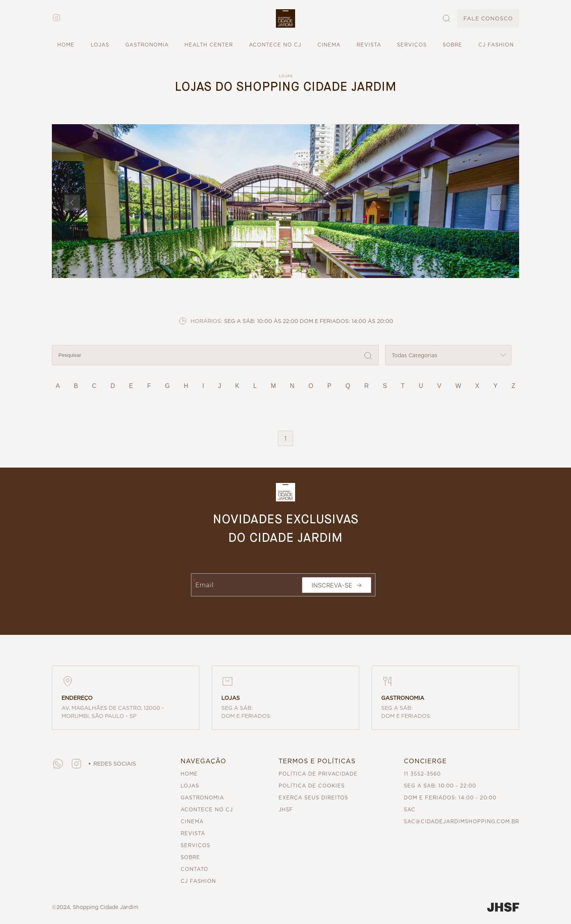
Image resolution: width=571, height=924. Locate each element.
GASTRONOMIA (147, 45)
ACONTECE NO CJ (275, 45)
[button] (285, 18)
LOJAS (100, 45)
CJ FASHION (496, 45)
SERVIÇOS (412, 45)
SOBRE (452, 45)
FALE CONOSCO (488, 18)
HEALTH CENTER (209, 45)
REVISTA (369, 45)
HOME (66, 45)
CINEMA (329, 45)
